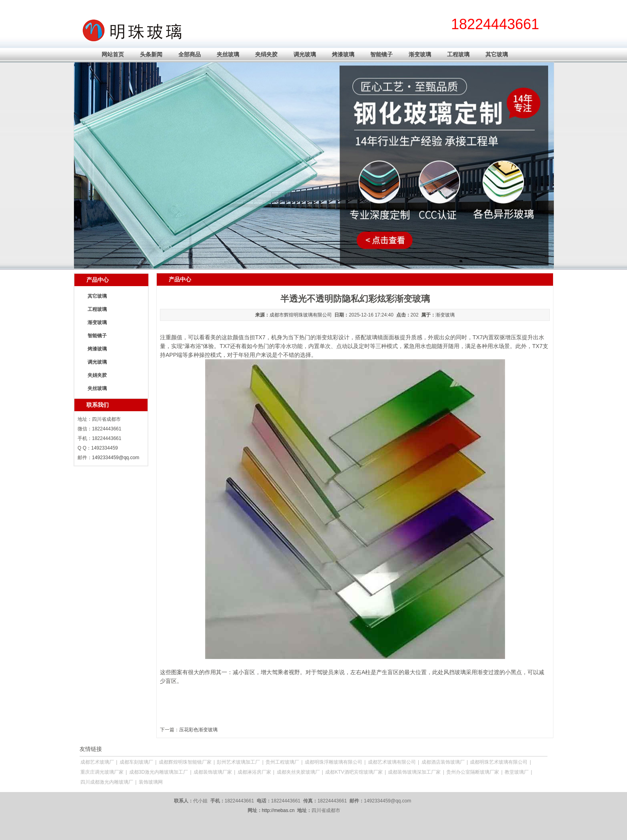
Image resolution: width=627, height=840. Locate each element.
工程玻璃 (458, 54)
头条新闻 (151, 54)
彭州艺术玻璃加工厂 (238, 762)
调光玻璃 (305, 54)
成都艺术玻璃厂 (97, 762)
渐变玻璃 (420, 54)
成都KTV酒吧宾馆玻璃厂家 (354, 772)
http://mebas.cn (278, 810)
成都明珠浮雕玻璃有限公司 (333, 762)
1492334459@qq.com (116, 458)
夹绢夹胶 (266, 54)
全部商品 (190, 54)
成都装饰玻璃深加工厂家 (414, 772)
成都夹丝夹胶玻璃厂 (298, 772)
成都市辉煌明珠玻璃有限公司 (301, 315)
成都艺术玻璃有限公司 (392, 762)
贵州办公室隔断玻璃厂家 (473, 772)
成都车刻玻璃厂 (136, 762)
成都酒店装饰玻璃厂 (443, 762)
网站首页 (113, 54)
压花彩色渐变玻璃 (198, 730)
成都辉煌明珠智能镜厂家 (185, 762)
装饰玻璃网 (151, 782)
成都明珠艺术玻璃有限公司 (499, 762)
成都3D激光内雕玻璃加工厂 (159, 772)
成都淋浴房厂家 (254, 772)
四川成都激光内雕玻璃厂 (107, 782)
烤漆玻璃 (343, 54)
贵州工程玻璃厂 (282, 762)
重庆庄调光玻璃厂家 (102, 772)
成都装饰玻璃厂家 (213, 772)
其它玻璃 (497, 54)
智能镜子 (381, 54)
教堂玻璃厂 (517, 772)
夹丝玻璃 (228, 54)
